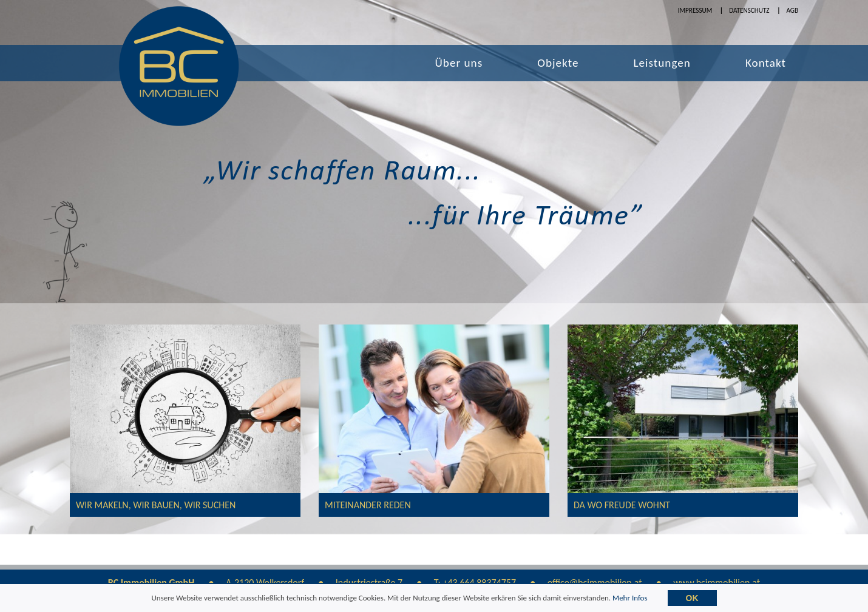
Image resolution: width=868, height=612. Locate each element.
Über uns (459, 63)
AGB (792, 10)
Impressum (695, 10)
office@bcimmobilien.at (595, 583)
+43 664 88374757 (479, 583)
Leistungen (662, 63)
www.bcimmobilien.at (717, 583)
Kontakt (766, 63)
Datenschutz (749, 10)
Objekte (558, 63)
